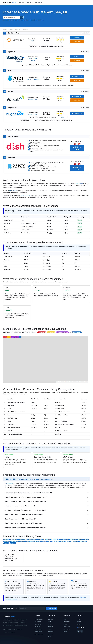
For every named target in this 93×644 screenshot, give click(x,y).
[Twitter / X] (82, 631)
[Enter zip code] (32, 608)
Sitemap (65, 632)
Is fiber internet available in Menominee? (20, 506)
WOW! (50, 639)
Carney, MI (21, 539)
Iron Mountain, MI (64, 539)
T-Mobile (10, 431)
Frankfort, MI (37, 541)
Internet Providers (39, 619)
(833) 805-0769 (77, 96)
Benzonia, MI (13, 543)
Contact (79, 624)
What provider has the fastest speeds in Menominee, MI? (26, 502)
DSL (32, 79)
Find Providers (52, 608)
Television (35, 59)
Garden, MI (80, 539)
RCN (49, 637)
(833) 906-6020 (77, 38)
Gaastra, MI (57, 541)
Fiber (33, 41)
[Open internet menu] (22, 2)
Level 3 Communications (15, 434)
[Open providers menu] (30, 2)
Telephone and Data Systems (16, 402)
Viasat (6, 230)
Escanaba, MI (41, 539)
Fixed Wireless (15, 337)
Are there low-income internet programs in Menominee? (25, 510)
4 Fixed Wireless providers (62, 332)
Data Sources (67, 627)
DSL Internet (37, 627)
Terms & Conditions (11, 632)
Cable (29, 59)
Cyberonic (11, 425)
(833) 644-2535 (77, 113)
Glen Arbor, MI (83, 541)
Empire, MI (50, 541)
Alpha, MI (86, 539)
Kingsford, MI (56, 539)
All (20, 337)
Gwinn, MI (69, 541)
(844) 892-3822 (77, 148)
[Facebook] (79, 631)
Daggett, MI (15, 539)
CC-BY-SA (78, 382)
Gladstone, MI (73, 539)
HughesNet (7, 233)
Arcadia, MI (63, 541)
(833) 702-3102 (77, 168)
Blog (65, 619)
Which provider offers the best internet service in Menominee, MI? (29, 479)
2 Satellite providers (77, 332)
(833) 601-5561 (77, 76)
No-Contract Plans (39, 634)
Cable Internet (38, 624)
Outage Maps (67, 629)
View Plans (77, 42)
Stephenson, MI (7, 539)
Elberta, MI (44, 541)
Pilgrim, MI (22, 541)
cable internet (13, 190)
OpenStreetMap (68, 382)
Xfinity (50, 622)
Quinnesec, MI (48, 539)
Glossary (65, 624)
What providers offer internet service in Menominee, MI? (26, 528)
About (79, 619)
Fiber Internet (38, 622)
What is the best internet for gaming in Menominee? (24, 515)
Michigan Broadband (14, 428)
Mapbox (86, 382)
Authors (79, 622)
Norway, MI (34, 539)
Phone (33, 61)
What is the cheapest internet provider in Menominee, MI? (26, 497)
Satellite (31, 99)
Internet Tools (67, 622)
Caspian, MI (76, 541)
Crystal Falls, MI (29, 541)
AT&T (6, 227)
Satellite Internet (38, 632)
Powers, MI (28, 539)
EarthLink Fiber (8, 220)
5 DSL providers (51, 332)
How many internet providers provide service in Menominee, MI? (29, 493)
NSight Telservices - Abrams (16, 412)
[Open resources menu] (39, 2)
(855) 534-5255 (77, 57)
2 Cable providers (42, 332)
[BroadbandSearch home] (10, 2)
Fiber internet (79, 183)
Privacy (5, 632)
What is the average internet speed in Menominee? (24, 523)
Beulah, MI (6, 543)
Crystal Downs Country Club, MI (11, 541)
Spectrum (7, 223)
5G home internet (26, 195)
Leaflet (58, 382)
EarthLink (51, 619)
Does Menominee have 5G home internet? (20, 519)
